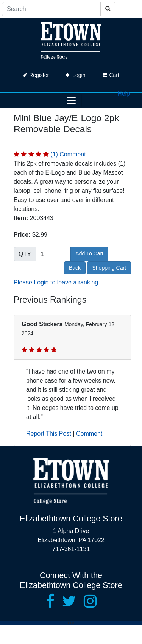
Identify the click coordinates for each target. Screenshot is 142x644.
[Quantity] (53, 254)
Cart (111, 75)
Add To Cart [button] (89, 253)
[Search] (51, 9)
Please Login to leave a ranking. (57, 282)
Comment (89, 434)
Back (75, 268)
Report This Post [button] (49, 434)
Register (36, 75)
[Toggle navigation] (71, 101)
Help (124, 94)
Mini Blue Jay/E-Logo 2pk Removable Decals (66, 123)
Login (76, 75)
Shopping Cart (109, 268)
